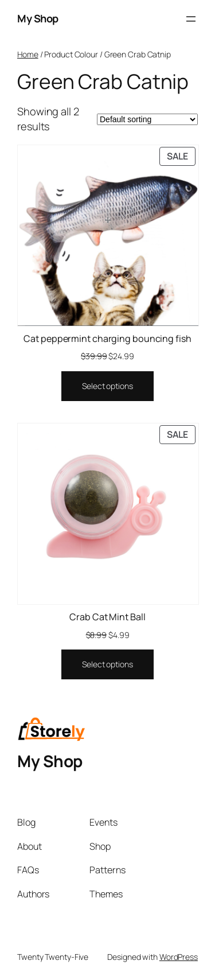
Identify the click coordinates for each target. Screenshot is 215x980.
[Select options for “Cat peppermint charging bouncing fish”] (107, 386)
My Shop (38, 18)
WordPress (179, 957)
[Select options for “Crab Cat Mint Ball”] (107, 664)
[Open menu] (191, 19)
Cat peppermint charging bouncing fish (107, 339)
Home (28, 54)
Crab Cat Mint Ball (107, 617)
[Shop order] (147, 119)
